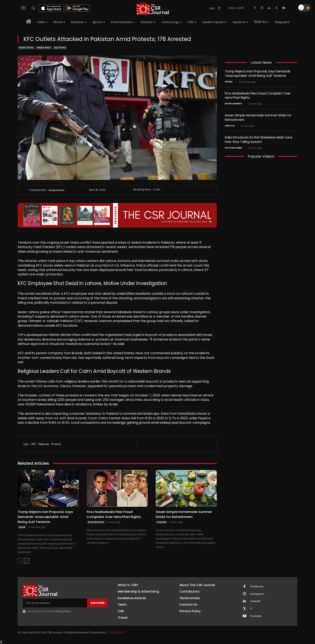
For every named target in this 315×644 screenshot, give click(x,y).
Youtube (256, 616)
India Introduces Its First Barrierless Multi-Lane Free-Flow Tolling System (259, 138)
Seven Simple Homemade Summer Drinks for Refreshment (184, 514)
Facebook (257, 587)
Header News (44, 48)
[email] (55, 603)
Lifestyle (162, 522)
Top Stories (60, 48)
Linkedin (255, 601)
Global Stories (26, 48)
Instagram (257, 594)
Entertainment (96, 522)
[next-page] (27, 561)
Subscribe (97, 603)
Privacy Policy (63, 611)
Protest (56, 444)
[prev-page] (20, 561)
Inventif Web (116, 633)
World (22, 527)
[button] (33, 8)
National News (233, 147)
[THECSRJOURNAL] (153, 8)
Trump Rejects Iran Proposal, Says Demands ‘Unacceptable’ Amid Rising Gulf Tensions (45, 517)
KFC (34, 444)
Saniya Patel (56, 190)
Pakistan (44, 444)
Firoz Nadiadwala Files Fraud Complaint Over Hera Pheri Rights (114, 514)
